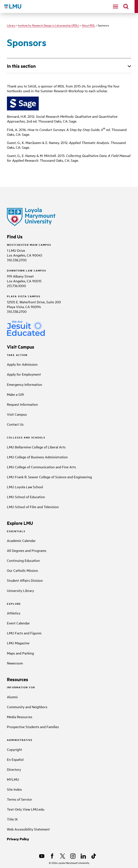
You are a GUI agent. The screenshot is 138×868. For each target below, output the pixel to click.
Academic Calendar (21, 540)
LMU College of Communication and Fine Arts (41, 467)
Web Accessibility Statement (28, 829)
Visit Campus (17, 414)
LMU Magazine (18, 643)
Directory (14, 769)
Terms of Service (19, 799)
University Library (20, 590)
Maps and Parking (20, 653)
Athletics (14, 613)
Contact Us (15, 424)
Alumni (12, 697)
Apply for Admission (22, 364)
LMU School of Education (26, 497)
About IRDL (88, 25)
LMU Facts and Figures (24, 633)
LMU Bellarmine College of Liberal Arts (36, 447)
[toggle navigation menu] (116, 6)
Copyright (14, 749)
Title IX (12, 819)
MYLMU (13, 779)
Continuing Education (23, 560)
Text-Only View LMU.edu (26, 809)
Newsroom (15, 663)
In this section (21, 66)
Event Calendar (18, 623)
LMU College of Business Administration (37, 457)
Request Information (22, 404)
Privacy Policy (18, 839)
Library (11, 25)
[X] (63, 856)
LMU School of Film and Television (33, 507)
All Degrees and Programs (27, 550)
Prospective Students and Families (33, 727)
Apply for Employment (24, 374)
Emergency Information (25, 384)
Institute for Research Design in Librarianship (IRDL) (49, 25)
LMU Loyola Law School (25, 487)
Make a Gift (15, 394)
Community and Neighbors (27, 707)
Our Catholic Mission (22, 570)
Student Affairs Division (25, 580)
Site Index (14, 789)
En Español (15, 759)
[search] (126, 6)
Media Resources (20, 717)
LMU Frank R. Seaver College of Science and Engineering (49, 477)
